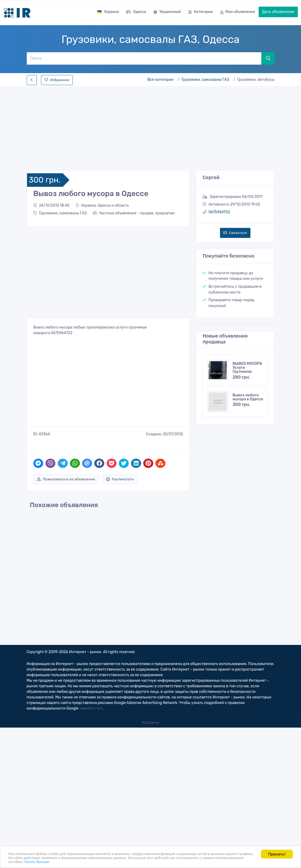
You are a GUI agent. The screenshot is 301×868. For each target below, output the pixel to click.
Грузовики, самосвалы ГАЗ (205, 80)
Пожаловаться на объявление (66, 479)
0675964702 (219, 212)
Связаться (235, 233)
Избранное (57, 80)
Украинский (167, 12)
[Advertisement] (151, 127)
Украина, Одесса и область (102, 205)
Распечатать (120, 479)
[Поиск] (144, 58)
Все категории (160, 80)
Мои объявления (238, 12)
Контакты (150, 723)
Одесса (136, 12)
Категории (201, 12)
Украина (108, 12)
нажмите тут (91, 708)
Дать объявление (278, 12)
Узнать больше (91, 862)
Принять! (277, 852)
